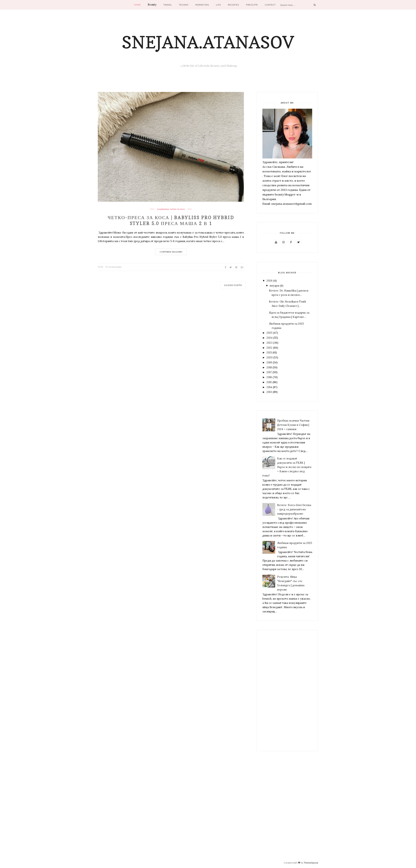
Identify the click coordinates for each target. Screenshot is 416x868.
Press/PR (252, 5)
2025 (269, 333)
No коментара (113, 267)
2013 (269, 392)
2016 (269, 377)
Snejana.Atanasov (208, 42)
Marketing (202, 5)
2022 (269, 348)
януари (274, 286)
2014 (269, 387)
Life (218, 5)
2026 (270, 281)
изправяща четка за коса (171, 209)
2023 (270, 343)
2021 (269, 352)
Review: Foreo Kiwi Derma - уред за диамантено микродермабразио (294, 509)
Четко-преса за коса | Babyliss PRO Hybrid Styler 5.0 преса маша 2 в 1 (171, 220)
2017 (269, 372)
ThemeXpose (311, 863)
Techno (184, 5)
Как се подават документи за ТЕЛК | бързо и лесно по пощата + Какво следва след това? (287, 467)
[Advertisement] (287, 690)
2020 (270, 357)
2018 (269, 367)
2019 (269, 362)
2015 (269, 382)
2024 (270, 338)
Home (137, 5)
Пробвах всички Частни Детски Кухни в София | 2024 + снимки (293, 425)
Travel (168, 5)
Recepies (234, 5)
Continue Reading (171, 252)
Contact (270, 5)
